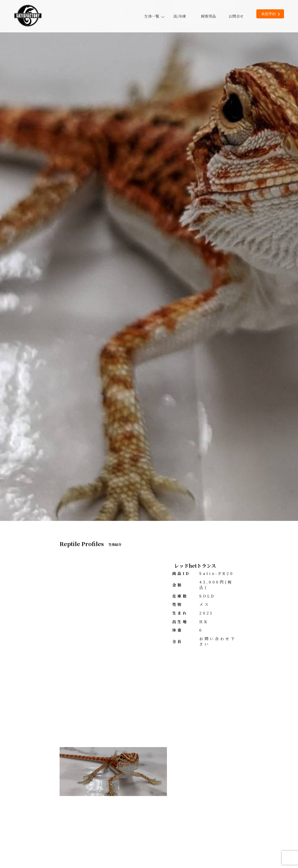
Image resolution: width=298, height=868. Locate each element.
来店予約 (270, 14)
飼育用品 (208, 16)
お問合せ (236, 16)
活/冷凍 (179, 16)
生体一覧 (154, 16)
